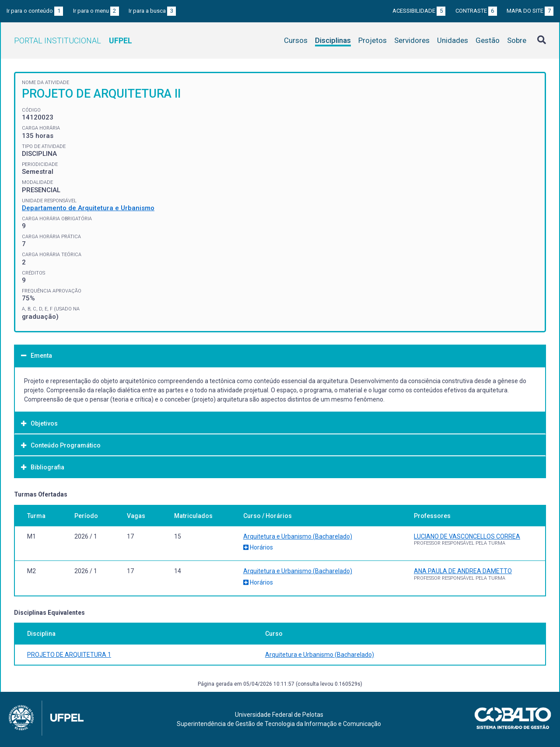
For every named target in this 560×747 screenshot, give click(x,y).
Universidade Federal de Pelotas (279, 715)
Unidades (453, 40)
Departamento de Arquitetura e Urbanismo (88, 208)
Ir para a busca (152, 11)
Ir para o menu (96, 11)
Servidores (412, 40)
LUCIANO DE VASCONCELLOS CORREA (467, 536)
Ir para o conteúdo (35, 11)
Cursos (296, 40)
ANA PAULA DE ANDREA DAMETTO (463, 571)
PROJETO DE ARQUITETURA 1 (69, 655)
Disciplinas (333, 40)
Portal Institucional (73, 41)
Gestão (488, 40)
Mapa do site (530, 11)
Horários (258, 547)
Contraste (476, 11)
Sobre (517, 40)
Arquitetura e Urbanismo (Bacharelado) (298, 536)
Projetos (373, 40)
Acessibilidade (419, 11)
